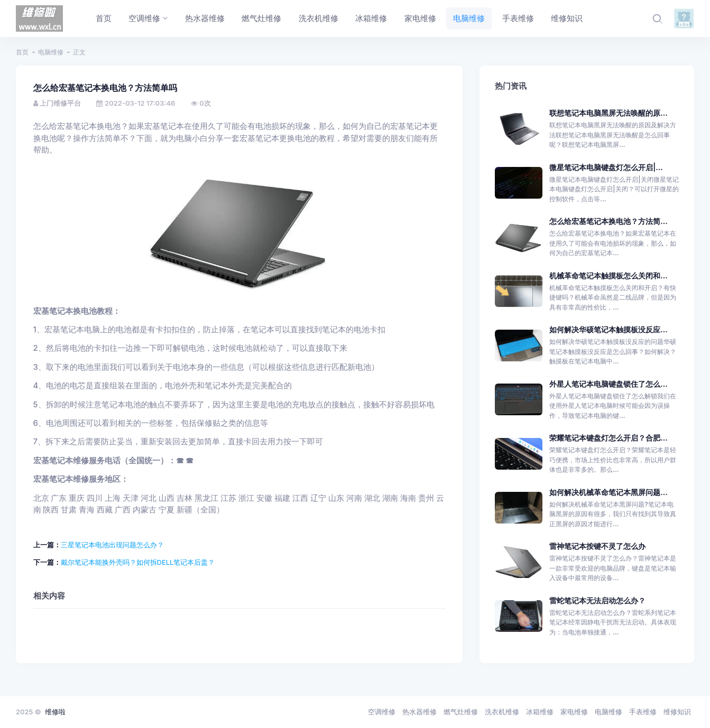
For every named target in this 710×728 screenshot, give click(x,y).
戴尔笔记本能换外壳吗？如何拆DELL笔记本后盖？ (138, 562)
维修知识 (677, 712)
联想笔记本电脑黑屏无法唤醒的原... (608, 113)
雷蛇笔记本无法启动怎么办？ (597, 600)
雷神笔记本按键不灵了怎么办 (597, 546)
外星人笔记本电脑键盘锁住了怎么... (608, 384)
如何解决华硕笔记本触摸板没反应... (608, 329)
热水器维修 (419, 712)
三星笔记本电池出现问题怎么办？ (112, 545)
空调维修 (382, 712)
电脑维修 (51, 52)
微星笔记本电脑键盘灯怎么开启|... (606, 167)
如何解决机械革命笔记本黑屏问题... (608, 492)
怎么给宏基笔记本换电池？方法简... (608, 221)
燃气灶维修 (461, 712)
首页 (22, 52)
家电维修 (574, 712)
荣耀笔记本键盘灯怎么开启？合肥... (608, 438)
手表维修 (643, 712)
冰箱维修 (540, 712)
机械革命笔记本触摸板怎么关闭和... (608, 276)
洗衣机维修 (502, 712)
